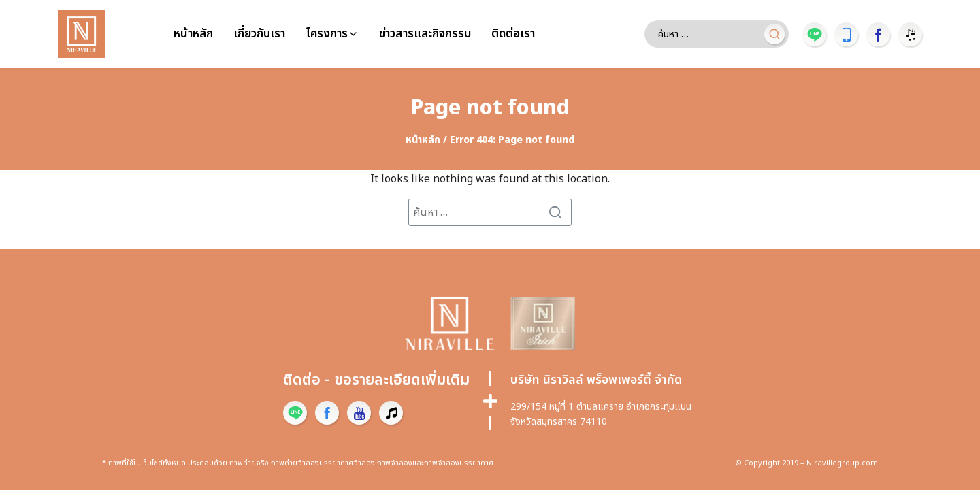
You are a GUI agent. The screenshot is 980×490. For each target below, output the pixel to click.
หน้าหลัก (193, 34)
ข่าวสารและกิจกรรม (425, 34)
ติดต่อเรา (513, 34)
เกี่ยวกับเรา (259, 34)
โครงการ (327, 34)
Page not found (490, 108)
